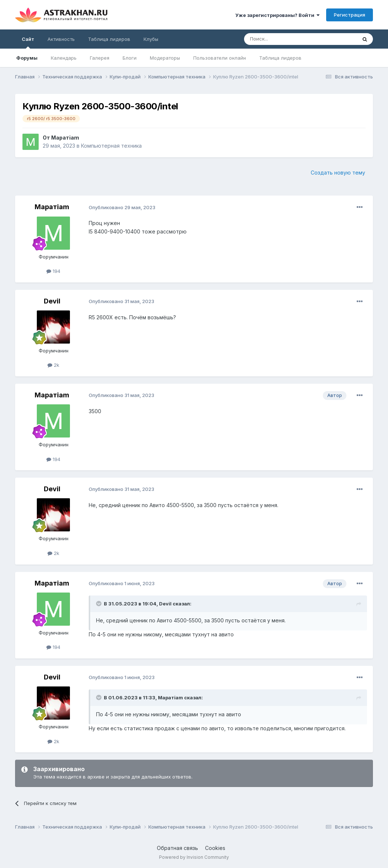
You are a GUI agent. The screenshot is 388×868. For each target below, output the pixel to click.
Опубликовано (122, 207)
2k (53, 365)
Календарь (64, 58)
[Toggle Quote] (99, 604)
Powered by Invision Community (194, 857)
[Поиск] (283, 39)
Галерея (100, 58)
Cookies (215, 848)
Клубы (151, 39)
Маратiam (65, 138)
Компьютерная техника (111, 146)
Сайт (28, 42)
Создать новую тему (338, 173)
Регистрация (350, 15)
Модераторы (165, 58)
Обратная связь (177, 848)
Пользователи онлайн (220, 58)
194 (53, 271)
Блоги (130, 58)
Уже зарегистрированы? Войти (277, 15)
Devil (52, 301)
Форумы (27, 58)
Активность (61, 39)
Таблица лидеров (280, 58)
